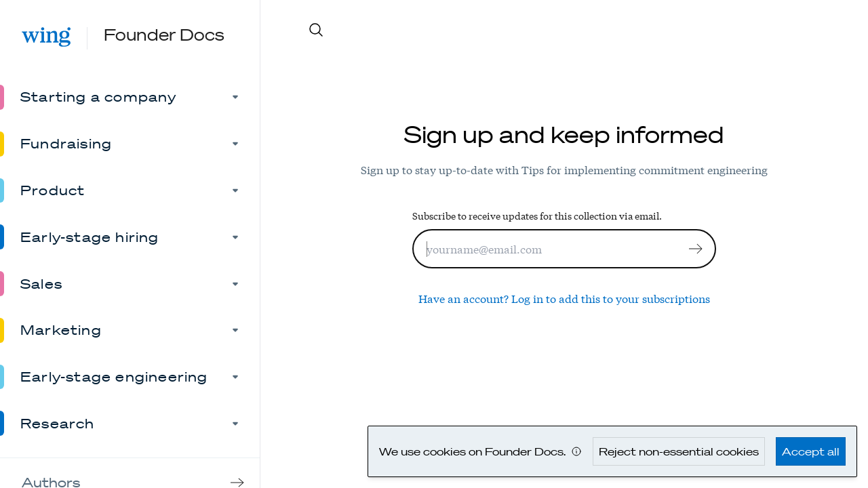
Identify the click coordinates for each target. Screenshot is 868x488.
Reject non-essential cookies (679, 451)
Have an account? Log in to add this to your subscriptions (564, 298)
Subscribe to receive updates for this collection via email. (537, 216)
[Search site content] (577, 30)
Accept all (811, 451)
